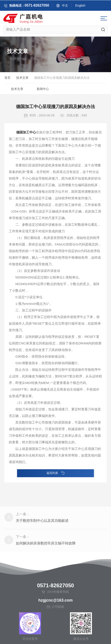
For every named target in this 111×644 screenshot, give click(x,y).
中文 (68, 6)
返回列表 (55, 473)
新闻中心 (43, 90)
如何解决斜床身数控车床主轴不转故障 (46, 558)
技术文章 (22, 78)
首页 (7, 78)
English (83, 6)
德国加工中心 (26, 142)
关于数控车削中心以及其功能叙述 (42, 535)
